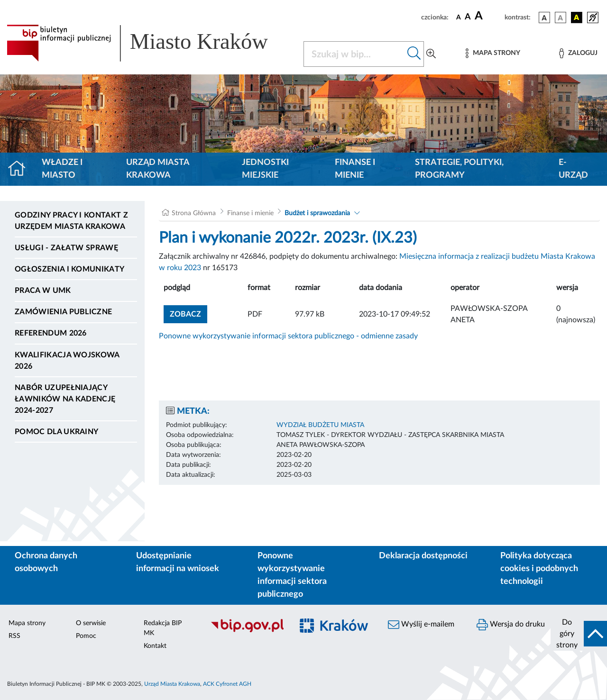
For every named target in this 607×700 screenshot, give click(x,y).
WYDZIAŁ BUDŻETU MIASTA (320, 425)
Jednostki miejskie (265, 169)
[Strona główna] (21, 169)
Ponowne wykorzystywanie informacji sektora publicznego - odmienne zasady (288, 336)
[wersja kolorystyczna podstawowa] (544, 18)
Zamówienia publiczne (63, 312)
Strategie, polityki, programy (459, 169)
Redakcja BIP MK (163, 628)
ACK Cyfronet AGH (227, 684)
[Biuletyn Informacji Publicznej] (247, 631)
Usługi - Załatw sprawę (66, 248)
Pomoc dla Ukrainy (56, 432)
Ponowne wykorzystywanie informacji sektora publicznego (292, 575)
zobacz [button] (189, 313)
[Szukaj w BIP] (354, 54)
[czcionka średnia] (468, 17)
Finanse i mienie (355, 169)
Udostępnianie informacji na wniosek (178, 562)
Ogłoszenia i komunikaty (69, 269)
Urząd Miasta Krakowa (158, 169)
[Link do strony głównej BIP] (149, 43)
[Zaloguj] (578, 53)
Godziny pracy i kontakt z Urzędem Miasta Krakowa (71, 221)
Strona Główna (194, 213)
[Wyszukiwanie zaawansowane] (431, 54)
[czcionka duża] (488, 16)
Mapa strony (27, 623)
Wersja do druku (511, 625)
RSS (14, 636)
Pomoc (86, 636)
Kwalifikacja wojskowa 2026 (67, 361)
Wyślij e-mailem (421, 625)
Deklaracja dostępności (423, 556)
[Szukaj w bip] (414, 54)
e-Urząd (573, 169)
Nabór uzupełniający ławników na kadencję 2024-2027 (65, 399)
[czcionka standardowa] (459, 17)
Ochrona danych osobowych (46, 562)
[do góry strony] (579, 634)
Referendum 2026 (51, 333)
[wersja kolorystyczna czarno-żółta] (577, 18)
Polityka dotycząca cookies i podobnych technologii (539, 569)
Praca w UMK (43, 291)
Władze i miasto (62, 169)
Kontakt (155, 646)
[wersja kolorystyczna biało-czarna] (561, 18)
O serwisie (91, 623)
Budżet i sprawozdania (317, 213)
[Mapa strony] (493, 53)
